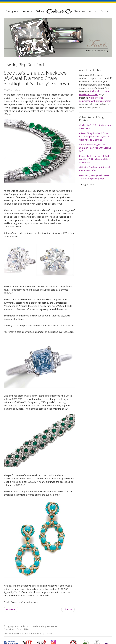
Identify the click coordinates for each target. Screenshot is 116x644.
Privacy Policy (10, 629)
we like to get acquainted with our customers (95, 99)
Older (68, 609)
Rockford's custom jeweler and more (94, 93)
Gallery (40, 11)
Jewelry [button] (27, 11)
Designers (12, 11)
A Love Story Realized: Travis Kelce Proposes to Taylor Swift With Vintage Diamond (95, 136)
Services (80, 11)
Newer (11, 609)
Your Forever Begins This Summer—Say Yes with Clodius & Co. (95, 148)
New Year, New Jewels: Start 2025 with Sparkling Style (94, 177)
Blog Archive (88, 184)
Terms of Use (23, 629)
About (93, 11)
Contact (105, 11)
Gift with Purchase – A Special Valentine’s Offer (94, 169)
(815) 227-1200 (46, 633)
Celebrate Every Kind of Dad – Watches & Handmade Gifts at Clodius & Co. (95, 159)
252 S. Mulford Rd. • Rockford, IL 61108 (21, 633)
